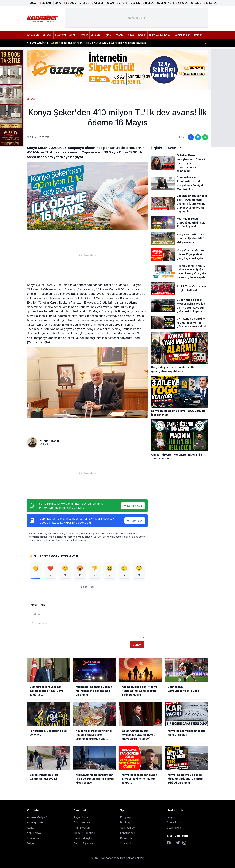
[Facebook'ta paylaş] (191, 137)
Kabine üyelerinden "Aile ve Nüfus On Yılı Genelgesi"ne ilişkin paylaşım (99, 43)
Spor (72, 35)
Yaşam (119, 35)
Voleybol (125, 844)
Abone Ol (135, 521)
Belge (30, 844)
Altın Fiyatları (82, 828)
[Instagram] (184, 843)
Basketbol (126, 838)
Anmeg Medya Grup (39, 818)
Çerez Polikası (176, 823)
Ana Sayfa (33, 35)
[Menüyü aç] (207, 35)
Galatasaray (127, 828)
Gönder (137, 645)
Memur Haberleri (84, 833)
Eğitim (108, 35)
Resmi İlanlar (182, 35)
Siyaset (83, 35)
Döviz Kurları (82, 823)
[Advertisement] (136, 18)
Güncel (47, 35)
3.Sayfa (96, 35)
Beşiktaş (125, 823)
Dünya (131, 35)
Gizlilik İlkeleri (175, 828)
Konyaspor (127, 818)
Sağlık (142, 35)
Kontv (31, 828)
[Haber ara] (205, 43)
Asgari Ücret (81, 818)
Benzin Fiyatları (83, 844)
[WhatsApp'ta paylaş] (205, 137)
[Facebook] (169, 843)
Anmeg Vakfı (35, 823)
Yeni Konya (34, 833)
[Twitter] (178, 843)
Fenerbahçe (128, 833)
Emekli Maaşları (83, 838)
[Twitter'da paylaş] (198, 137)
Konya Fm (33, 838)
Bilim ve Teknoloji (160, 35)
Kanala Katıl (133, 506)
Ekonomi (61, 35)
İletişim (198, 35)
